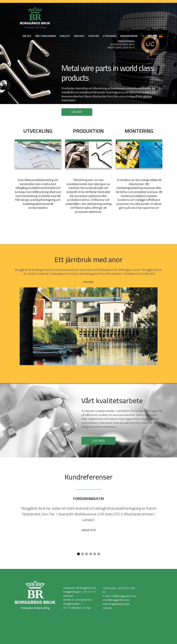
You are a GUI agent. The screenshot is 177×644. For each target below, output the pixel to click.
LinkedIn (107, 608)
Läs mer (88, 282)
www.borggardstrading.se (116, 604)
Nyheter (94, 36)
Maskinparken (129, 36)
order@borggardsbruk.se (116, 600)
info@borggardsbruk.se (123, 596)
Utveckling (110, 36)
